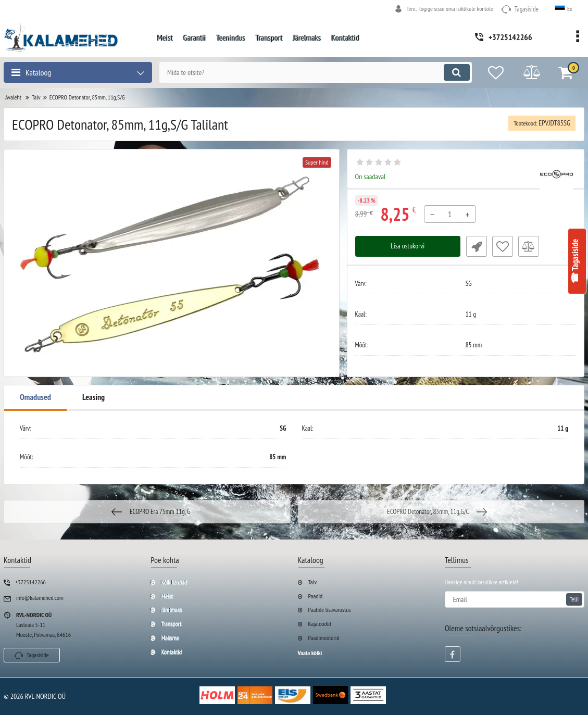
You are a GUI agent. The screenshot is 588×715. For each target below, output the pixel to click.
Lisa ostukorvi (408, 246)
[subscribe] (515, 599)
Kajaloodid (320, 624)
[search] (314, 72)
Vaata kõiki (310, 653)
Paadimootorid (324, 638)
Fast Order (476, 246)
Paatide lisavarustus (330, 610)
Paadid (316, 596)
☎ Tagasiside (575, 261)
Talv (313, 582)
